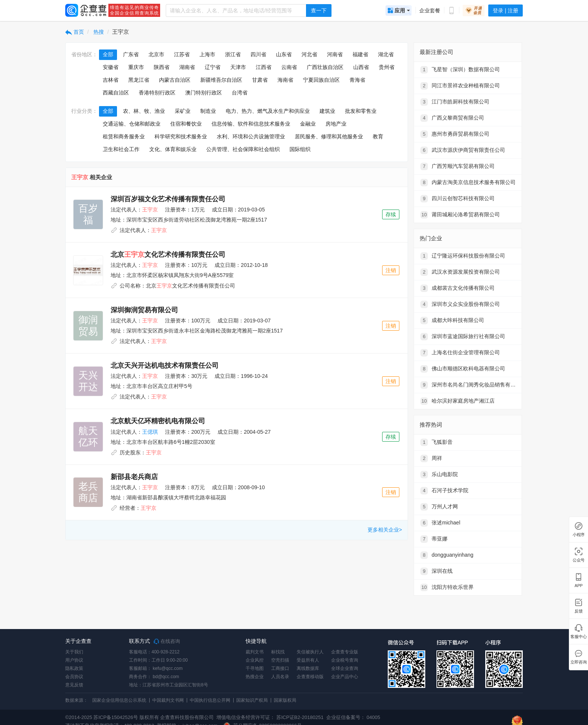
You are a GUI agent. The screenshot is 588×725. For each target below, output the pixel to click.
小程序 (579, 535)
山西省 (361, 67)
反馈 (579, 611)
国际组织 (300, 149)
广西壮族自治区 (325, 67)
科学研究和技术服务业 (181, 136)
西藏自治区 (116, 93)
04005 (373, 717)
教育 (378, 136)
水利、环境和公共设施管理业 (251, 136)
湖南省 (187, 67)
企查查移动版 (310, 677)
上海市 (207, 54)
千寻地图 (255, 668)
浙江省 (233, 54)
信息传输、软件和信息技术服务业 (251, 124)
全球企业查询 (345, 668)
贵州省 (387, 67)
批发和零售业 (361, 111)
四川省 (258, 54)
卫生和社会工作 (121, 149)
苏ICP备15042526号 (116, 717)
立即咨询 (578, 662)
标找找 (278, 652)
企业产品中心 (345, 677)
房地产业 (336, 124)
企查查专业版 (345, 652)
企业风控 (255, 660)
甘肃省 (260, 80)
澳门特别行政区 (204, 93)
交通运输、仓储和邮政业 (132, 124)
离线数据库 (308, 668)
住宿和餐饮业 (186, 124)
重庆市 (136, 67)
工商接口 (280, 668)
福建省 (360, 54)
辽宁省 (213, 67)
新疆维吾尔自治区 (221, 80)
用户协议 (74, 660)
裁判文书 (255, 652)
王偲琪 (150, 432)
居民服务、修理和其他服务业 (329, 136)
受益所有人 (308, 660)
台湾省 (240, 93)
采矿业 (183, 111)
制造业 (208, 111)
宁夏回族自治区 (321, 80)
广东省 (131, 54)
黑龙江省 (139, 80)
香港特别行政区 (157, 93)
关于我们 (74, 652)
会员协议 (74, 677)
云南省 (289, 67)
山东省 (284, 54)
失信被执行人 (310, 652)
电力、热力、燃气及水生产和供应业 (268, 111)
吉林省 (111, 80)
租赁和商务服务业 (124, 136)
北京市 (156, 54)
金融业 (308, 124)
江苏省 (182, 54)
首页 (75, 32)
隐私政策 (74, 668)
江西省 (264, 67)
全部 (108, 54)
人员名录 (280, 677)
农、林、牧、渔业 (144, 111)
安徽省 (111, 67)
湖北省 (386, 54)
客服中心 (578, 637)
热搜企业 (255, 677)
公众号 (579, 560)
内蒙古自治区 (175, 80)
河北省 (309, 54)
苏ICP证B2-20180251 (300, 717)
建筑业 (327, 111)
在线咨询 (167, 641)
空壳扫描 (280, 660)
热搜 (98, 32)
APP (579, 586)
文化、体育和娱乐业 (173, 149)
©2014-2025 (79, 717)
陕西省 (162, 67)
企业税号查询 (345, 660)
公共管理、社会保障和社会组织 (243, 149)
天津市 (238, 67)
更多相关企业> (385, 530)
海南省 (285, 80)
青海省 (357, 80)
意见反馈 (74, 685)
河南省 (335, 54)
